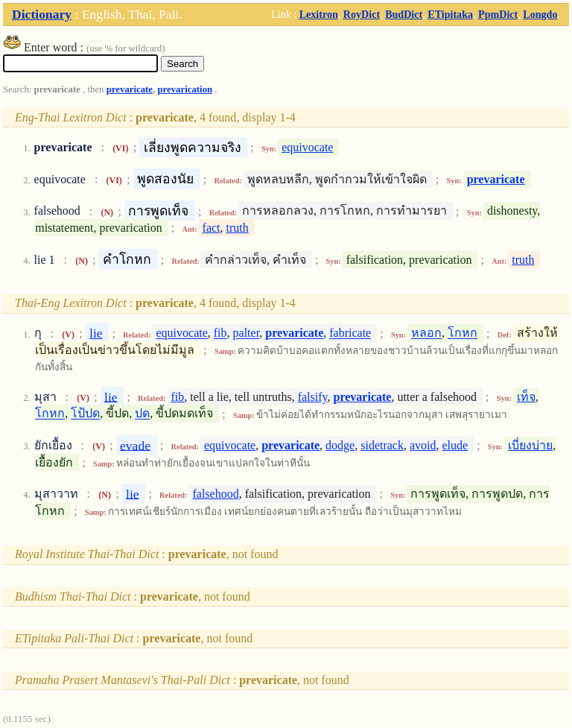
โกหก (463, 333)
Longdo (540, 14)
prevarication (185, 89)
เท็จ (526, 397)
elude (455, 445)
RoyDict (362, 14)
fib (220, 333)
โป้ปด (85, 414)
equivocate (307, 147)
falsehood (215, 494)
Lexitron (319, 14)
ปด (142, 414)
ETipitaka (450, 14)
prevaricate (130, 89)
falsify (313, 397)
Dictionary (42, 14)
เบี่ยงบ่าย (530, 445)
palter (247, 333)
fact (212, 228)
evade (135, 445)
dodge (340, 445)
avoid (423, 445)
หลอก (426, 333)
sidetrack (382, 445)
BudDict (404, 14)
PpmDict (498, 14)
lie (96, 333)
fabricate (350, 333)
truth (238, 228)
